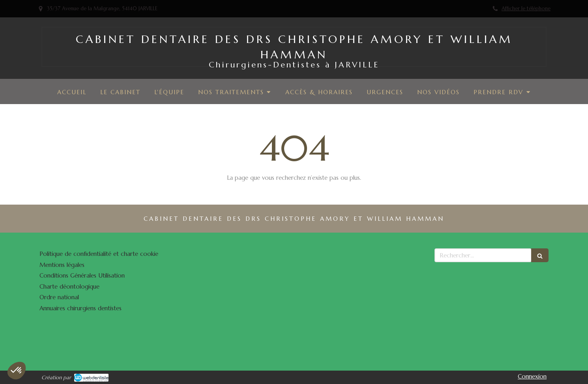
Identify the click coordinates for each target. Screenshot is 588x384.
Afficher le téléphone (526, 9)
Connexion (532, 376)
